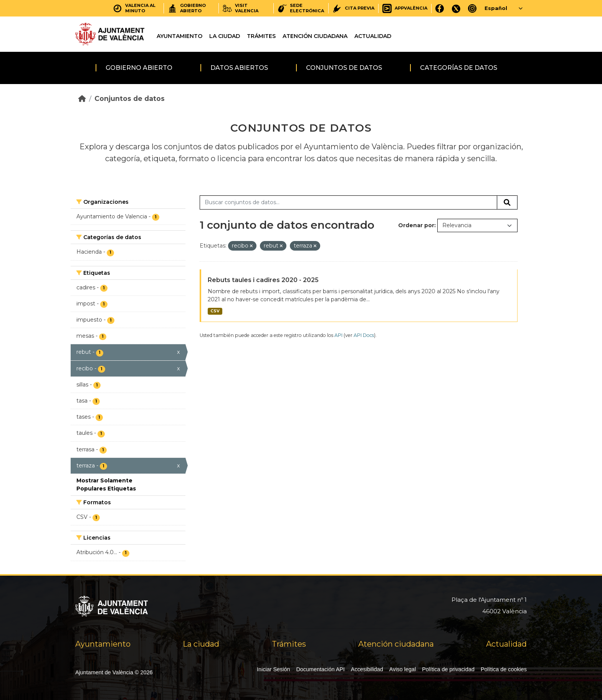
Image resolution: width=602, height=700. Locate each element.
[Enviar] (507, 203)
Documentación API (320, 669)
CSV (215, 311)
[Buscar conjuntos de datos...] (348, 203)
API (338, 335)
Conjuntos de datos (344, 68)
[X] (456, 8)
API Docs (364, 335)
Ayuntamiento (179, 36)
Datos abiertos (239, 68)
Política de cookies (504, 669)
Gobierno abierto (139, 68)
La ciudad (225, 36)
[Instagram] (472, 8)
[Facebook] (440, 8)
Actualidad (373, 36)
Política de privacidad (448, 669)
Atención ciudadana (315, 36)
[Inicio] (82, 98)
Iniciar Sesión (273, 669)
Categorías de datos (459, 68)
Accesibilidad (367, 669)
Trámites (261, 36)
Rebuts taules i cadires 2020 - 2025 (263, 280)
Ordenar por (416, 225)
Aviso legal (403, 669)
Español (496, 8)
